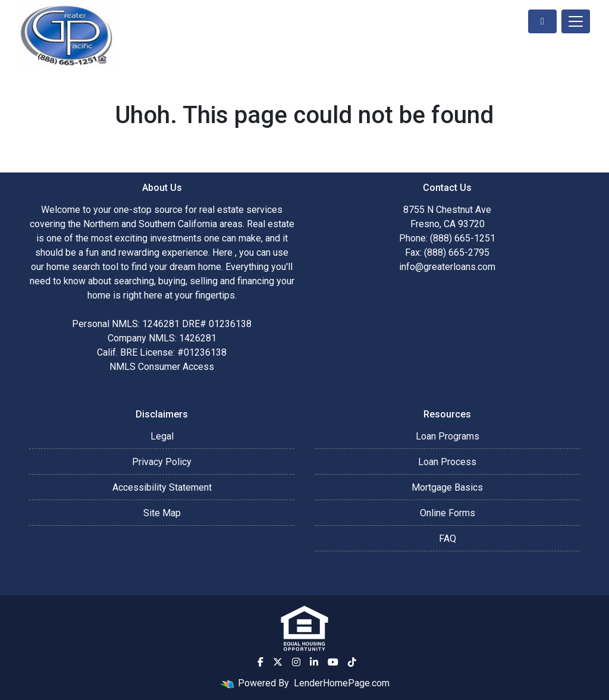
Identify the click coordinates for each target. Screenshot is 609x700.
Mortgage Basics (447, 487)
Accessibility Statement (162, 487)
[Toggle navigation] (576, 21)
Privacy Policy (162, 462)
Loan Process (447, 462)
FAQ (448, 539)
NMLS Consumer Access (162, 367)
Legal (162, 436)
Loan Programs (448, 436)
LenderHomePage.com (342, 683)
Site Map (162, 513)
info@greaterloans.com (447, 267)
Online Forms (448, 513)
